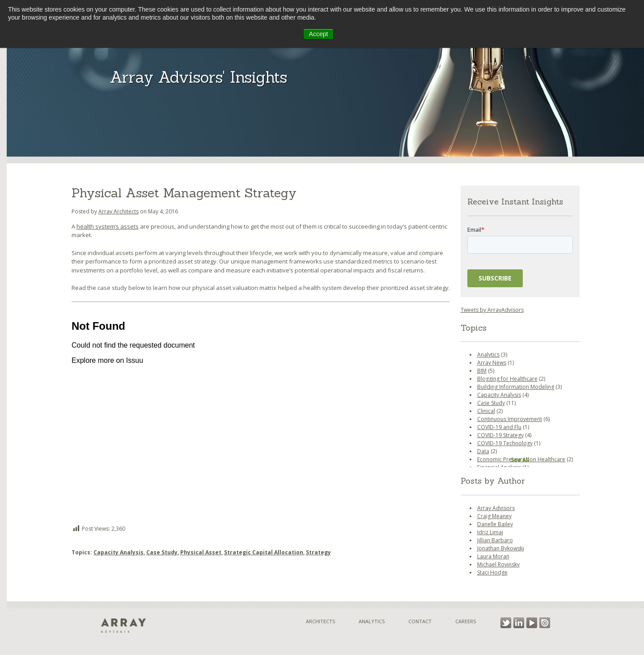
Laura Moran (493, 556)
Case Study (162, 552)
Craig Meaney (494, 516)
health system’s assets (108, 226)
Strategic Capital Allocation (264, 552)
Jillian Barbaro (495, 540)
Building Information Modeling (516, 387)
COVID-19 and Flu (499, 427)
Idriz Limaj (490, 532)
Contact (420, 621)
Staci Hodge (492, 572)
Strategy (318, 552)
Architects (320, 621)
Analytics (488, 355)
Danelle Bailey (495, 524)
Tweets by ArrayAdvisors (492, 310)
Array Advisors (496, 508)
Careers (466, 621)
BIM (482, 371)
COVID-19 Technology (505, 443)
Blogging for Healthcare (507, 379)
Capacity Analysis (119, 552)
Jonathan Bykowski (501, 548)
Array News (492, 363)
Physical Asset (201, 552)
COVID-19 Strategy (500, 435)
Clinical (486, 411)
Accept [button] (319, 34)
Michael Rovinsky (498, 564)
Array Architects (119, 211)
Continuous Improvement (510, 419)
